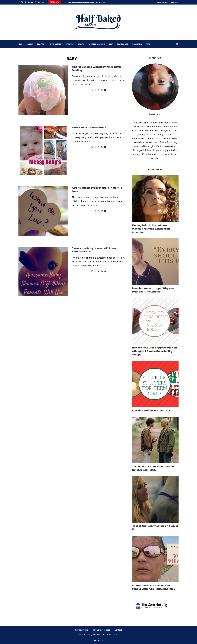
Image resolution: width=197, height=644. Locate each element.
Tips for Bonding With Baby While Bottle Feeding (97, 68)
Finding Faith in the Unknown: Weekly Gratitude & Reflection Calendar (151, 229)
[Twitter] (22, 2)
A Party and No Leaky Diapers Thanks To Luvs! (97, 189)
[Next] (66, 2)
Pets (148, 44)
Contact (175, 2)
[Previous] (63, 2)
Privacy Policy (81, 630)
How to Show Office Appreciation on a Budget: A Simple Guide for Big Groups (154, 351)
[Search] (177, 44)
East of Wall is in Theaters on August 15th (155, 528)
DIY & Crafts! (56, 44)
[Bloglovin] (36, 2)
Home (21, 44)
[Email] (39, 2)
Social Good (123, 44)
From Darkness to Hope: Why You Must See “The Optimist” (153, 290)
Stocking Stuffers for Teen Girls (151, 410)
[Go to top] (99, 640)
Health (81, 44)
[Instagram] (26, 2)
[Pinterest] (29, 2)
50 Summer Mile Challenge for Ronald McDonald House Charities (153, 587)
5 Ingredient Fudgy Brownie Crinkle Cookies (88, 2)
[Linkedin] (43, 2)
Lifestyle (70, 44)
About (30, 44)
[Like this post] (92, 90)
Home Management (97, 44)
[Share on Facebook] (96, 90)
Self (111, 44)
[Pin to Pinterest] (102, 90)
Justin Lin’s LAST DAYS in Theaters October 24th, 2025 (153, 468)
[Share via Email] (105, 90)
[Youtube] (32, 2)
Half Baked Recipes (101, 630)
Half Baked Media (110, 634)
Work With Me (162, 2)
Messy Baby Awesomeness (89, 127)
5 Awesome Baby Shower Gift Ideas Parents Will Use (94, 250)
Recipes (40, 44)
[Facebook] (19, 2)
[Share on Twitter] (99, 90)
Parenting (137, 44)
